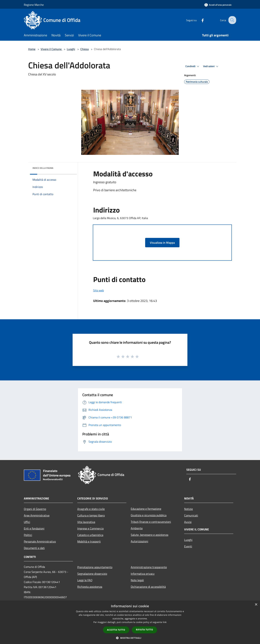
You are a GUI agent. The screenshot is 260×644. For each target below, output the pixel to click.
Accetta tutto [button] (116, 630)
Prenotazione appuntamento (95, 567)
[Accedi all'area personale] (218, 5)
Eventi (188, 546)
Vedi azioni (211, 66)
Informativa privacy (143, 574)
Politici (28, 535)
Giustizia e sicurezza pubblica (149, 515)
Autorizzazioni (139, 541)
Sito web (98, 290)
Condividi (193, 66)
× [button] (256, 605)
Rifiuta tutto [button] (145, 630)
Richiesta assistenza (90, 587)
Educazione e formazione (146, 509)
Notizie (188, 509)
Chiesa (84, 49)
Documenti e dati (34, 548)
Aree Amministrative (37, 515)
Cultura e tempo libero (91, 515)
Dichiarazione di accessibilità (148, 587)
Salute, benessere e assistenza (149, 535)
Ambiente (137, 528)
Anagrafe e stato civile (91, 509)
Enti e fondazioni (34, 528)
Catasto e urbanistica (90, 535)
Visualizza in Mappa (162, 243)
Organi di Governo (35, 509)
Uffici (27, 522)
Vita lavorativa (86, 522)
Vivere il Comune (51, 49)
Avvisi (188, 522)
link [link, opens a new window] (165, 622)
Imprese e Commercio (90, 528)
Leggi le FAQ (85, 580)
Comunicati (191, 515)
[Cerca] (232, 20)
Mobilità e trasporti (89, 541)
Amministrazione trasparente (149, 567)
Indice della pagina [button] (43, 168)
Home (32, 49)
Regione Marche (34, 5)
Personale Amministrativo (40, 541)
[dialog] (130, 622)
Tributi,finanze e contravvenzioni (151, 522)
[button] (130, 638)
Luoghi (71, 49)
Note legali (137, 580)
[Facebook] (200, 20)
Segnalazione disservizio (92, 574)
